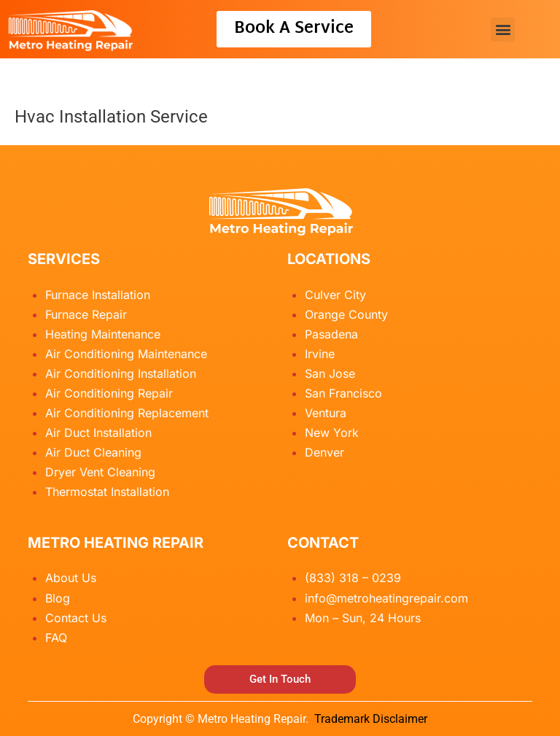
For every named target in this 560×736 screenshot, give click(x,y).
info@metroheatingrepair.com (386, 598)
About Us (71, 578)
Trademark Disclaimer (371, 719)
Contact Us (76, 618)
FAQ (56, 638)
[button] (503, 30)
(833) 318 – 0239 (353, 578)
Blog (58, 598)
